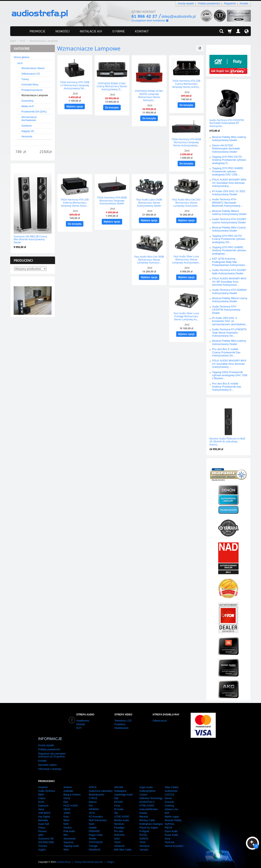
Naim (92, 822)
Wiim (66, 848)
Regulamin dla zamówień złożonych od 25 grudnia (52, 753)
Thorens (43, 844)
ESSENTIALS (147, 800)
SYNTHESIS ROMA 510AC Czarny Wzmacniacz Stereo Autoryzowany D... (112, 86)
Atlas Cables (172, 786)
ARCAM (118, 786)
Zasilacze (27, 126)
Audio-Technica (46, 789)
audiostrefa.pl (64, 860)
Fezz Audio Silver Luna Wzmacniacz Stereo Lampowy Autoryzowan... (186, 259)
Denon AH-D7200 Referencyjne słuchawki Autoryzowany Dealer (226, 149)
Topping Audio (71, 844)
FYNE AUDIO (147, 804)
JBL (116, 811)
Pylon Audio (171, 830)
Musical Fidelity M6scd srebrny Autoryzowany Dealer (229, 213)
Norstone (119, 822)
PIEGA (169, 826)
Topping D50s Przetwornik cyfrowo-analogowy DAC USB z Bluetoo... (230, 375)
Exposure (43, 804)
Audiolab (68, 789)
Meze (66, 819)
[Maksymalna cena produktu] (44, 152)
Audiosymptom (148, 789)
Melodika (43, 819)
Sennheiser (70, 837)
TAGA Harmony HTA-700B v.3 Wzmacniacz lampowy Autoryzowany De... (75, 85)
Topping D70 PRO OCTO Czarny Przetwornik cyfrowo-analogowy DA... (229, 239)
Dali (116, 797)
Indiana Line (171, 808)
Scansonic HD (46, 837)
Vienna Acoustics (174, 844)
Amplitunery (83, 721)
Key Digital (44, 815)
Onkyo (42, 826)
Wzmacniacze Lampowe (35, 95)
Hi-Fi (20, 63)
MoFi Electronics (98, 819)
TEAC (143, 841)
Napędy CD (28, 131)
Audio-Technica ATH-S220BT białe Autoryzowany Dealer (229, 272)
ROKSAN (119, 833)
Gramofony (27, 101)
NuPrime (170, 822)
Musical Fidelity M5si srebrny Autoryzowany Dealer (229, 139)
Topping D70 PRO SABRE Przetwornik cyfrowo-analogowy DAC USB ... (228, 171)
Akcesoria (27, 137)
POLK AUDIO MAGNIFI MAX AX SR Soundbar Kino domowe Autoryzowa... (229, 282)
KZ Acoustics (96, 815)
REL (66, 833)
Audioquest (120, 789)
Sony (168, 837)
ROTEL (144, 833)
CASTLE (170, 793)
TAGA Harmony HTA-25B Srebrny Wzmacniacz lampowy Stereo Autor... (75, 202)
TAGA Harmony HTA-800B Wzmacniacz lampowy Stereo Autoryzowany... (186, 142)
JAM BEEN (44, 811)
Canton (143, 793)
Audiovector (171, 789)
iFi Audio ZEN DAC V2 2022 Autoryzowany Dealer (229, 193)
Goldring (169, 804)
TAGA (117, 841)
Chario (42, 797)
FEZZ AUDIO (71, 804)
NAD (66, 822)
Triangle (93, 844)
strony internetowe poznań (89, 860)
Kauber (143, 811)
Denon (168, 797)
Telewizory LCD (123, 721)
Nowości (21, 167)
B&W (41, 793)
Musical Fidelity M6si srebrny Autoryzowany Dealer (229, 342)
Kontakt (244, 3)
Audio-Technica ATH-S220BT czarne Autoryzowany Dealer (229, 221)
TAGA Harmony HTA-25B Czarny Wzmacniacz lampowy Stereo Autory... (186, 84)
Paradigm (119, 826)
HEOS (67, 808)
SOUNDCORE (46, 841)
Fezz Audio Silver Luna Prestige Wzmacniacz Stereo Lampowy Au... (186, 315)
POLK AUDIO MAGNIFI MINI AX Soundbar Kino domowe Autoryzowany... (229, 183)
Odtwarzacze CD (31, 74)
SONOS (144, 837)
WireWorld (94, 848)
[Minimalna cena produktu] (18, 152)
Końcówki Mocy (30, 85)
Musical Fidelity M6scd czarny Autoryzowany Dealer (230, 300)
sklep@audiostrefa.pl (178, 17)
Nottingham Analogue (151, 822)
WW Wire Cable (123, 848)
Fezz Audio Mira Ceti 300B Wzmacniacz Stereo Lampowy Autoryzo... (149, 259)
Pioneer (42, 830)
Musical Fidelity (173, 819)
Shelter (93, 837)
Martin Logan (172, 815)
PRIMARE (94, 830)
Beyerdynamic (96, 793)
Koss (66, 815)
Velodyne (144, 844)
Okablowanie (121, 728)
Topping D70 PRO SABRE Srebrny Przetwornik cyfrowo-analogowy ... (229, 250)
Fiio (91, 804)
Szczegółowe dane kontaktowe (148, 21)
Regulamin (230, 3)
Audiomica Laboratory (101, 789)
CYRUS (93, 797)
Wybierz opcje (75, 106)
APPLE (93, 786)
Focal (117, 804)
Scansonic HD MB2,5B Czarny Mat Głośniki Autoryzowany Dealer (30, 239)
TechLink (170, 841)
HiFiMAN (94, 808)
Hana (41, 808)
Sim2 (117, 837)
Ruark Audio (171, 833)
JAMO (67, 811)
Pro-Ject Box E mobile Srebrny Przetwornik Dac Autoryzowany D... (227, 387)
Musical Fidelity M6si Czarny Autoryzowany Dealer (229, 229)
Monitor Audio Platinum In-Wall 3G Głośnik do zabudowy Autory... (227, 442)
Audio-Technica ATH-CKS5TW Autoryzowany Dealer (226, 310)
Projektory (120, 724)
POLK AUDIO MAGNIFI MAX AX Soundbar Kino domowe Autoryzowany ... (229, 364)
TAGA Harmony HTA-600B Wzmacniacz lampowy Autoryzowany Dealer (112, 200)
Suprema (68, 841)
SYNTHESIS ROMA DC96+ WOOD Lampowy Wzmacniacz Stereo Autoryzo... (149, 95)
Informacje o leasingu (50, 768)
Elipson (93, 800)
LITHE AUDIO (122, 815)
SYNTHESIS (96, 841)
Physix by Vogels (149, 826)
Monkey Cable (147, 819)
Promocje (217, 83)
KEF (167, 811)
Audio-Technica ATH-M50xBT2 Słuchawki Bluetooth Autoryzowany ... (228, 203)
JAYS (92, 811)
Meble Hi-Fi (28, 106)
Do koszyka (112, 107)
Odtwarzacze (160, 721)
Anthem (68, 786)
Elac (66, 800)
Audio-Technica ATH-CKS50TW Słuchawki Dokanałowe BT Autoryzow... (227, 123)
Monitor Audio (121, 819)
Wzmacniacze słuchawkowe (29, 119)
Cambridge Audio (123, 793)
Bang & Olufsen (72, 793)
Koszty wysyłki (186, 3)
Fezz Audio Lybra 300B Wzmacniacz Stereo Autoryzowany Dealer (149, 202)
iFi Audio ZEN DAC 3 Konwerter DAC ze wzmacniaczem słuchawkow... (230, 321)
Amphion (43, 786)
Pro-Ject (119, 830)
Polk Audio (69, 830)
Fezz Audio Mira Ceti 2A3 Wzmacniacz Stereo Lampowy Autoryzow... (186, 202)
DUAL (41, 800)
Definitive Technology (151, 797)
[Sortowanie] (200, 48)
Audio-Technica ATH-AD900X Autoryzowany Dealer (229, 291)
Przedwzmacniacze (32, 90)
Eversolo (170, 800)
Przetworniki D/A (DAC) (34, 112)
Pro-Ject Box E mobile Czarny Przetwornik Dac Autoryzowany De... (226, 352)
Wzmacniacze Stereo (33, 68)
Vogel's (42, 848)
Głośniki (81, 724)
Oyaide (93, 826)
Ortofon (67, 826)
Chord (67, 797)
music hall (44, 822)
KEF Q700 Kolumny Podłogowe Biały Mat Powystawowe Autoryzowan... (229, 262)
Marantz (144, 815)
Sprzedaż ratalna (47, 763)
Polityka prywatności (209, 3)
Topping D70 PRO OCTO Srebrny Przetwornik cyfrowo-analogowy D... (229, 160)
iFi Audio (119, 808)
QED (41, 833)
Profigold (144, 830)
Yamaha (144, 848)
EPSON (118, 800)
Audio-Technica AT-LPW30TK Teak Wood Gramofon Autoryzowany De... (229, 333)
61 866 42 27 (144, 16)
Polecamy (217, 402)
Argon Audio (146, 786)
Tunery (25, 79)
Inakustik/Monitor (149, 808)
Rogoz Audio (96, 833)
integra (110, 860)
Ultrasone (119, 844)
